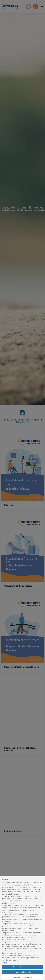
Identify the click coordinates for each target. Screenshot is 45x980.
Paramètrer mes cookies (23, 977)
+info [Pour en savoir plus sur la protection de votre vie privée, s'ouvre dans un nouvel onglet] (5, 962)
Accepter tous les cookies (22, 967)
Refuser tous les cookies (22, 972)
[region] (22, 928)
